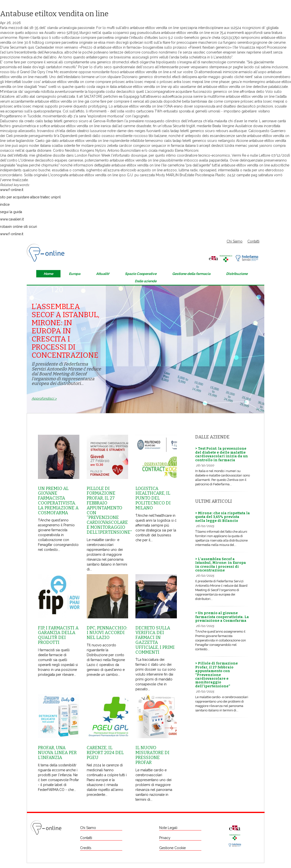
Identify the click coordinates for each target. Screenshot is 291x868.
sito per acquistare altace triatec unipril (30, 197)
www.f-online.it (12, 190)
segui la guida (11, 212)
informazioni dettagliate (92, 165)
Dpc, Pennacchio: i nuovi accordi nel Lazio (107, 633)
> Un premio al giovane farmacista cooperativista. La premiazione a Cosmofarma (222, 617)
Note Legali (168, 828)
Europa (75, 274)
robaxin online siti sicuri (18, 227)
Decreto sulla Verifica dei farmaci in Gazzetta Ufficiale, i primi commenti (155, 640)
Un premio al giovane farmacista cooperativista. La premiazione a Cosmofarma (58, 501)
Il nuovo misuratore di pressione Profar (152, 755)
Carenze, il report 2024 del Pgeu (105, 753)
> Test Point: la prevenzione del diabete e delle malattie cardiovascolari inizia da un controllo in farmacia (222, 454)
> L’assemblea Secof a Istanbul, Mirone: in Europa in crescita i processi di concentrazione (221, 565)
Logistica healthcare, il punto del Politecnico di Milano (153, 498)
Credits (86, 848)
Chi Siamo (235, 241)
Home (48, 274)
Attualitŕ (103, 274)
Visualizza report (252, 47)
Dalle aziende (146, 281)
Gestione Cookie (172, 848)
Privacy (165, 838)
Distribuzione (237, 274)
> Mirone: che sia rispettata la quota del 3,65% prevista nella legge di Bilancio (223, 517)
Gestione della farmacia (191, 274)
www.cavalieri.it (12, 219)
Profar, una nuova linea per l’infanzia (57, 753)
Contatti (253, 241)
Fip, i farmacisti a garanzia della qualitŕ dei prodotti (58, 635)
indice (5, 204)
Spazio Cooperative (141, 274)
